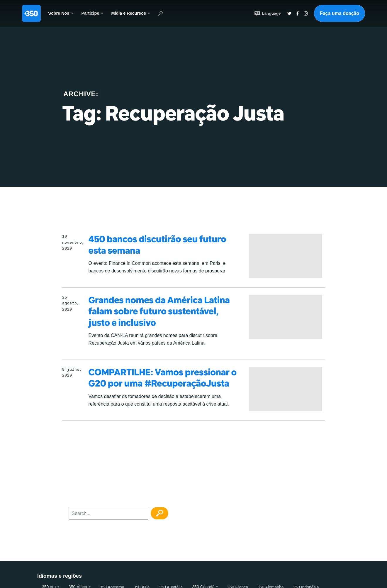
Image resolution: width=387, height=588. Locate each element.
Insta (306, 13)
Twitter (289, 13)
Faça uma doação (340, 13)
